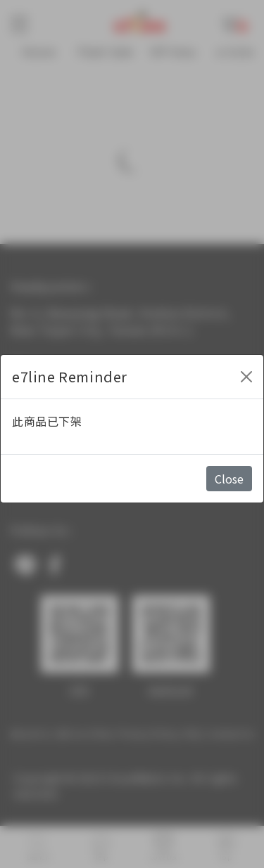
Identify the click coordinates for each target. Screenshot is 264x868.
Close (229, 479)
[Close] (246, 377)
